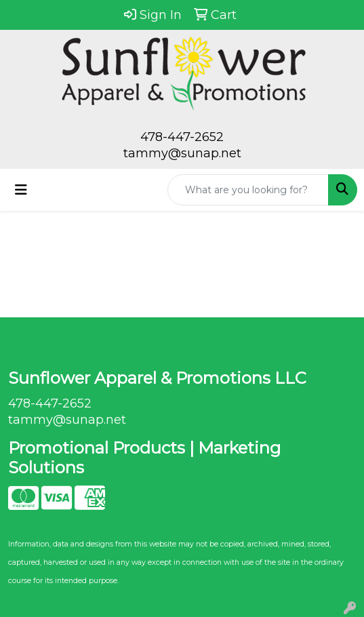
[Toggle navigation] (21, 190)
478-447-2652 (182, 137)
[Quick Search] (248, 190)
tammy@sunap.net (182, 153)
